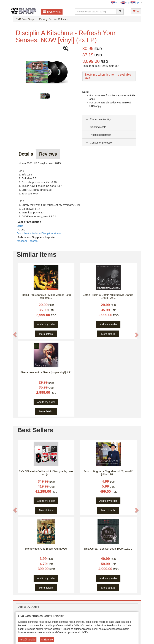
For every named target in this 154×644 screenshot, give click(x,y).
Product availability (98, 119)
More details (46, 334)
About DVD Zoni (29, 607)
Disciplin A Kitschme (29, 233)
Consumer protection (99, 143)
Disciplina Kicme (51, 233)
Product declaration (98, 135)
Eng (125, 2)
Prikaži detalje (27, 640)
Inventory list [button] (52, 12)
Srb (115, 2)
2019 (20, 226)
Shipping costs (96, 127)
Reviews (48, 154)
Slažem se (47, 640)
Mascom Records (27, 241)
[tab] (109, 119)
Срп (136, 2)
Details (26, 154)
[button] (15, 335)
